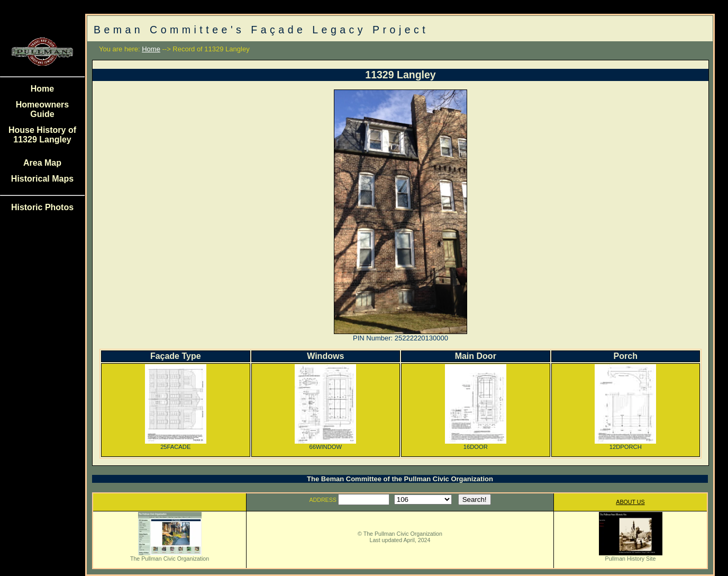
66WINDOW (325, 444)
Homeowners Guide (42, 109)
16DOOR (476, 444)
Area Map (42, 163)
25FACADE (176, 444)
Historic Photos (42, 207)
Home (42, 89)
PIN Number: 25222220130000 (401, 338)
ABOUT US (630, 502)
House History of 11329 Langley (42, 135)
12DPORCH (625, 444)
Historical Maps (42, 179)
